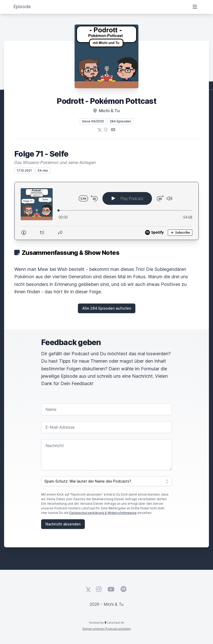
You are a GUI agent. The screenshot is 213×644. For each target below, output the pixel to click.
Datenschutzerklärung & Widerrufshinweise (103, 513)
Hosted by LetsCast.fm (107, 623)
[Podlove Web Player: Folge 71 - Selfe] (107, 211)
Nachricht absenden (63, 524)
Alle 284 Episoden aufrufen (107, 308)
